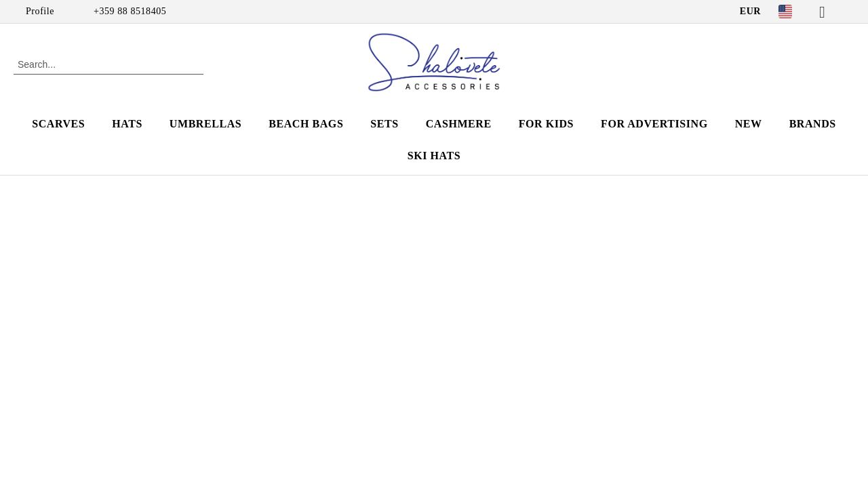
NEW (749, 124)
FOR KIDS (546, 124)
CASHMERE (459, 124)
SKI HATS (434, 156)
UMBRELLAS (205, 124)
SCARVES (58, 124)
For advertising (654, 124)
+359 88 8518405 (130, 11)
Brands (813, 124)
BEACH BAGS (306, 124)
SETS (384, 124)
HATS (127, 124)
